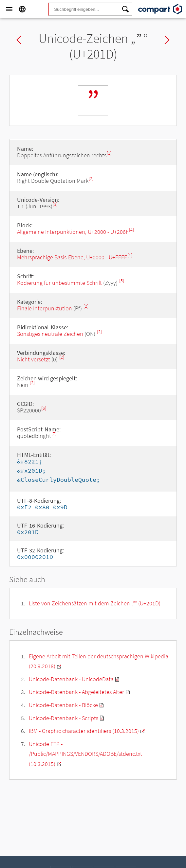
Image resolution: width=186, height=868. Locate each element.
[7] (54, 434)
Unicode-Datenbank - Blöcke (63, 705)
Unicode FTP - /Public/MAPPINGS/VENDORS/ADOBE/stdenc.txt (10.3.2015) (85, 754)
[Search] (126, 9)
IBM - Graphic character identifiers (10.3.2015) (84, 731)
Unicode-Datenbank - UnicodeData (71, 679)
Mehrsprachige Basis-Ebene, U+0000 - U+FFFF (72, 257)
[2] (91, 179)
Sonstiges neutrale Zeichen (50, 334)
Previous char (19, 40)
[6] (44, 408)
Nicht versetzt (34, 359)
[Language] (22, 9)
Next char (167, 40)
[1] (109, 153)
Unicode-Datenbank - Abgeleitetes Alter (76, 692)
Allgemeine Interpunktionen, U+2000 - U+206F (73, 232)
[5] (122, 281)
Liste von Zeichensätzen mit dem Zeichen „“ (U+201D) (95, 603)
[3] (55, 204)
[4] (131, 230)
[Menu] (9, 9)
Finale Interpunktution (45, 308)
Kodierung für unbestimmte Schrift (59, 283)
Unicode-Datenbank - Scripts (64, 718)
